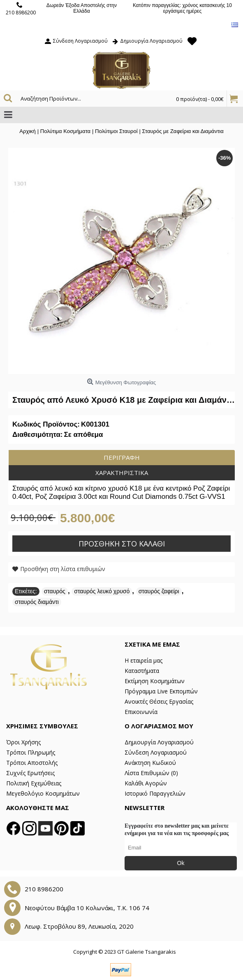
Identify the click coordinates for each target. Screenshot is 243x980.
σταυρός (55, 591)
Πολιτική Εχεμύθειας (34, 783)
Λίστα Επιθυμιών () (151, 773)
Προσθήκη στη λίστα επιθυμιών (63, 569)
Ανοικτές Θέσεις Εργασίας (159, 701)
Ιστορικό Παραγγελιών (155, 793)
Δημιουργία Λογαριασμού (159, 742)
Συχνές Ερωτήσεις (30, 773)
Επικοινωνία (141, 712)
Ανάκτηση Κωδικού (150, 763)
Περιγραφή (122, 457)
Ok (181, 863)
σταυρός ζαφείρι (159, 591)
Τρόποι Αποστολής (32, 763)
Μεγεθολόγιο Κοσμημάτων (43, 793)
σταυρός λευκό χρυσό (102, 591)
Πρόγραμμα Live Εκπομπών (161, 691)
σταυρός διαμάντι (37, 602)
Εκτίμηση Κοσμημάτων (155, 681)
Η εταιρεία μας (143, 660)
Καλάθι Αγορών (146, 783)
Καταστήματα (142, 671)
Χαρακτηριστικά (122, 473)
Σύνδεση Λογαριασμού (156, 752)
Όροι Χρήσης (23, 742)
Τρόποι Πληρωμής (31, 752)
